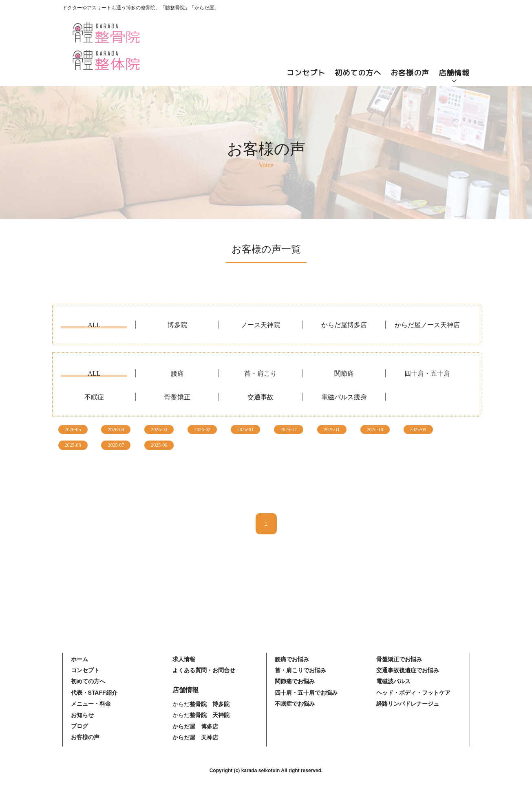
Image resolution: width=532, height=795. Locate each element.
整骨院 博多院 (210, 704)
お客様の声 (410, 73)
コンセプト (306, 73)
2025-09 (418, 430)
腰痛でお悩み (292, 659)
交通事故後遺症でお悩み (408, 670)
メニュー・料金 (91, 704)
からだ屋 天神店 (195, 737)
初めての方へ (358, 73)
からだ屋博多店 (344, 325)
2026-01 (245, 430)
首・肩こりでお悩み (300, 670)
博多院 (177, 325)
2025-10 (375, 430)
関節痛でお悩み (295, 681)
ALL (94, 325)
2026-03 (159, 430)
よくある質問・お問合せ (204, 670)
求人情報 (184, 659)
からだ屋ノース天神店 (427, 325)
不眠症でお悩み (295, 704)
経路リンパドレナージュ (408, 704)
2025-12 (289, 430)
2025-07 (116, 445)
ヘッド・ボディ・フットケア (413, 693)
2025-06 (159, 445)
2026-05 (73, 430)
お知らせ (82, 715)
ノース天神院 (260, 325)
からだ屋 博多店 (195, 726)
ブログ (79, 726)
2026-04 (116, 430)
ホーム (79, 659)
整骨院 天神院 (210, 715)
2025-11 (332, 430)
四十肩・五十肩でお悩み (306, 693)
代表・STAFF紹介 (94, 693)
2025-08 (73, 445)
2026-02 (202, 430)
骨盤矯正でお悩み (399, 659)
